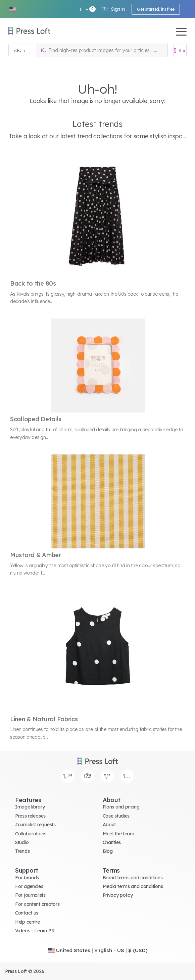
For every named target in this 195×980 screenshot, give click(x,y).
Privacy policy (118, 895)
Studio (22, 842)
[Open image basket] (180, 50)
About (109, 825)
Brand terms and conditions (133, 878)
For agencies (29, 886)
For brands (27, 878)
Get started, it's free (156, 9)
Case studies (116, 816)
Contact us (27, 913)
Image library (30, 807)
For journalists (30, 895)
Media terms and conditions (133, 886)
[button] (12, 9)
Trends (22, 851)
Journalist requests (35, 825)
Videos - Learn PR (35, 931)
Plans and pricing (121, 807)
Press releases (30, 816)
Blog (108, 851)
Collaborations (31, 834)
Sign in (114, 9)
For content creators (37, 904)
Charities (112, 842)
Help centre (28, 922)
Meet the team (118, 834)
